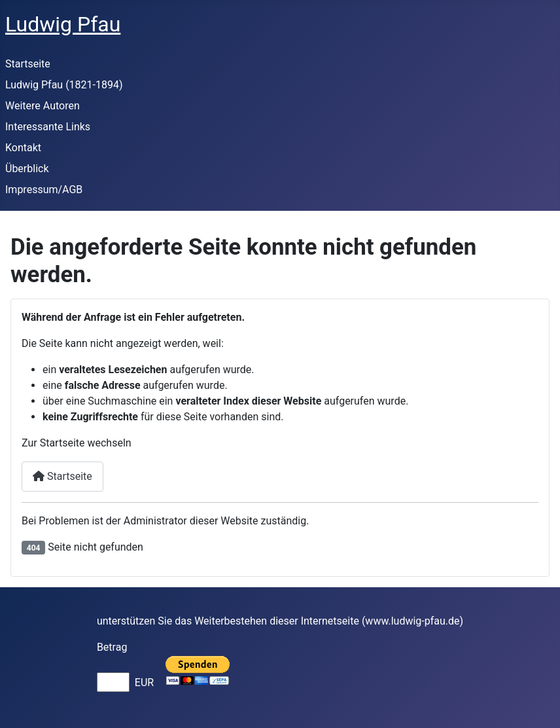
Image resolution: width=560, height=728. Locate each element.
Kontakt (23, 148)
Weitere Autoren (43, 106)
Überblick (27, 169)
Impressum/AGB (44, 190)
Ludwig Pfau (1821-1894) (64, 85)
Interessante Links (48, 127)
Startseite (28, 64)
